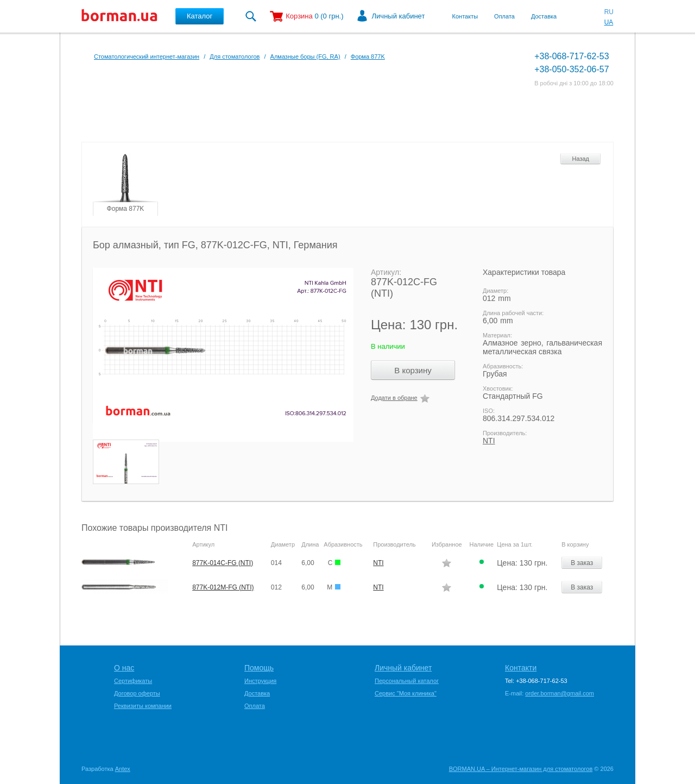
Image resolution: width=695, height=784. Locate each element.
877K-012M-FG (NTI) (223, 587)
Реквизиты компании (143, 706)
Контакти (521, 668)
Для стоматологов (235, 57)
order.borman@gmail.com (560, 693)
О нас (124, 668)
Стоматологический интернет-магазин (147, 57)
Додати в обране (394, 398)
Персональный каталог (407, 681)
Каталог (200, 16)
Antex (123, 769)
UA (609, 22)
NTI (489, 441)
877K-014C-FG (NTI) (223, 563)
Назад (580, 159)
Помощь (259, 668)
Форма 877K (368, 57)
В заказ (582, 563)
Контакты (465, 16)
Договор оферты (137, 693)
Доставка (544, 16)
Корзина (299, 16)
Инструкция (260, 681)
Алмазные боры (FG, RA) (305, 57)
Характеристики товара (524, 272)
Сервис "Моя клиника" (406, 693)
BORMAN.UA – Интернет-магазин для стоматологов (521, 769)
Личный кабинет (399, 16)
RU (609, 12)
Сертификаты (133, 681)
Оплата (504, 16)
